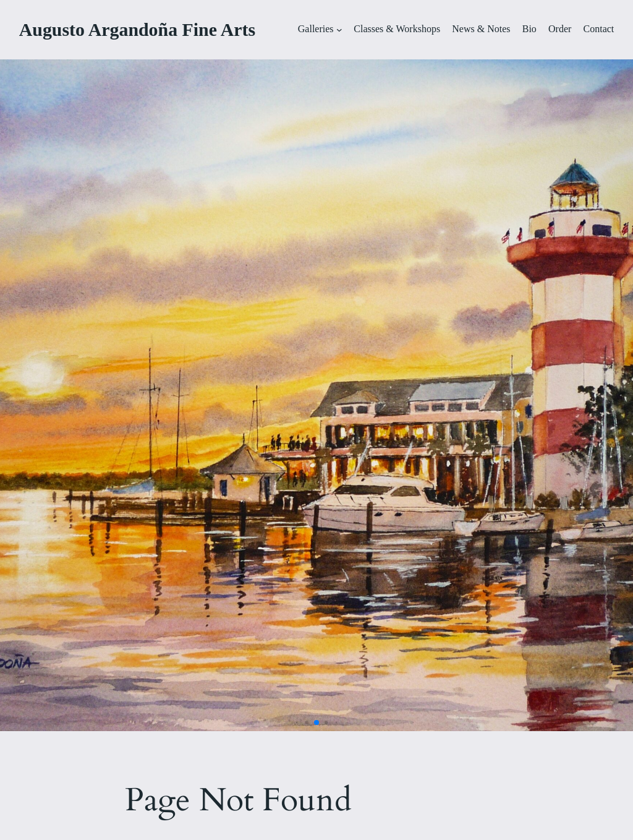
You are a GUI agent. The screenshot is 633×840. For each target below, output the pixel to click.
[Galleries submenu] (339, 30)
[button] (297, 723)
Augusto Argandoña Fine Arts (137, 29)
